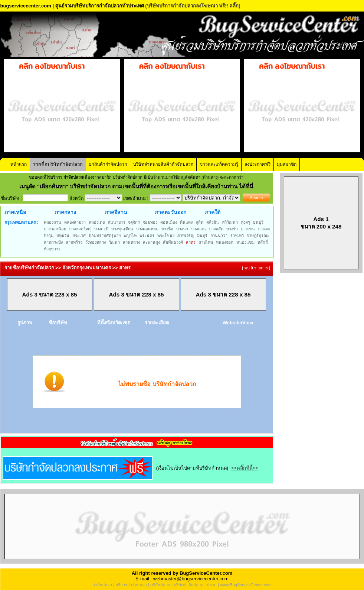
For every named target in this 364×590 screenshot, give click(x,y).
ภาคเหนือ (15, 212)
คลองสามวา (75, 222)
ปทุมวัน (63, 236)
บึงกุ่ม (49, 236)
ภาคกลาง (65, 212)
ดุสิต (199, 222)
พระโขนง (166, 236)
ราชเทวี (237, 236)
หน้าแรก (19, 164)
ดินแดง (186, 222)
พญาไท (130, 236)
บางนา (182, 229)
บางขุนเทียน (122, 229)
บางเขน (248, 229)
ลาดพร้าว (74, 242)
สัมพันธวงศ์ (173, 242)
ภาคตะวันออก (170, 212)
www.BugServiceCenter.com (246, 585)
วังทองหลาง (96, 242)
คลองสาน (53, 222)
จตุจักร (134, 222)
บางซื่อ (167, 229)
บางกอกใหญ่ (80, 229)
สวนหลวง (131, 242)
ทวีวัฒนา (230, 222)
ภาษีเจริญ (186, 236)
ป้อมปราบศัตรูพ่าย (105, 236)
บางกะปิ (101, 229)
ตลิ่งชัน (213, 222)
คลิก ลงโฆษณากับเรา (52, 66)
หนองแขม (245, 242)
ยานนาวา (219, 236)
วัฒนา (114, 242)
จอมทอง (150, 222)
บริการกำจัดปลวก (131, 585)
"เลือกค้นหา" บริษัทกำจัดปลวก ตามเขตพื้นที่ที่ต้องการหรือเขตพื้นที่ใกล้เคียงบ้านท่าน (138, 186)
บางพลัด (216, 229)
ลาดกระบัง (53, 242)
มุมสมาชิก (287, 164)
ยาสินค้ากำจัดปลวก (108, 164)
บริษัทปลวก (160, 585)
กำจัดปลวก (102, 585)
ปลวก (212, 585)
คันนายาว (116, 222)
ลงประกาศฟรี (258, 164)
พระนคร (147, 236)
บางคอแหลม (147, 229)
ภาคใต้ (213, 212)
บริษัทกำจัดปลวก (188, 585)
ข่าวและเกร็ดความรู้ (219, 164)
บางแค (264, 229)
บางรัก (232, 229)
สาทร (191, 242)
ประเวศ (79, 236)
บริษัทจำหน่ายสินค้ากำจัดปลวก (163, 164)
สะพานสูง (151, 242)
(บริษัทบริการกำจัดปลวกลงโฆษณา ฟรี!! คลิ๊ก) (193, 6)
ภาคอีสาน (116, 212)
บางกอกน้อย (55, 229)
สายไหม (206, 242)
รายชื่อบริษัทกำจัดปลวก (58, 164)
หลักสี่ (263, 242)
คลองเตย (97, 222)
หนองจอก (225, 242)
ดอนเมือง (169, 222)
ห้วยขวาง (52, 249)
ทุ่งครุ (245, 222)
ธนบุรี (258, 222)
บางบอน (199, 229)
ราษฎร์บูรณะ (258, 236)
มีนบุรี (202, 236)
